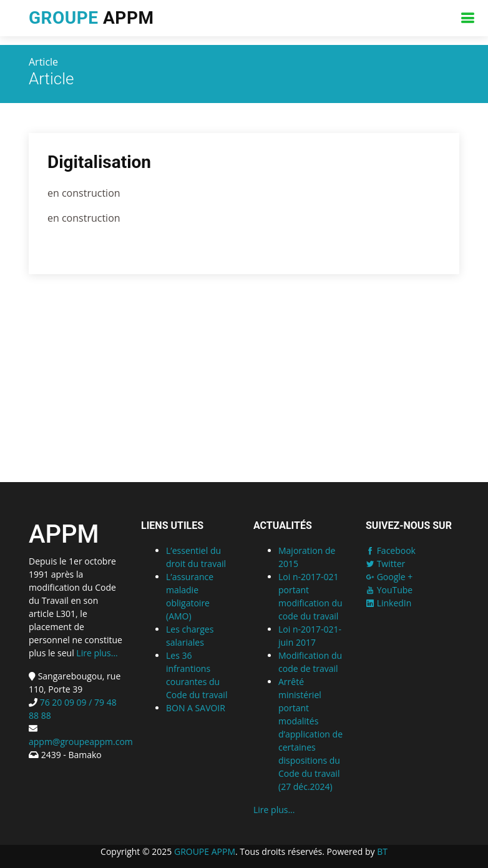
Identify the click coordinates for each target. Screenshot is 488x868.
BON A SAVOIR (196, 708)
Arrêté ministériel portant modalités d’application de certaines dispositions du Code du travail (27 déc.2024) (310, 734)
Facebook (391, 550)
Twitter (385, 564)
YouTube (389, 590)
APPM (91, 18)
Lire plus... (97, 653)
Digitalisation (99, 163)
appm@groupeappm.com (81, 742)
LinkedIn (388, 603)
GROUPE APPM (205, 851)
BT (382, 851)
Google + (389, 577)
